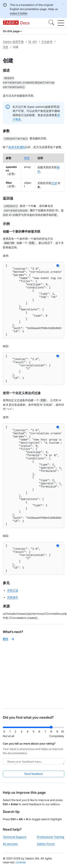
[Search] (51, 23)
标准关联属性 (17, 146)
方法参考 (47, 42)
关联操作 (13, 645)
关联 (6, 47)
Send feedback (33, 774)
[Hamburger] (61, 23)
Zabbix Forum (46, 844)
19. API (32, 42)
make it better (19, 13)
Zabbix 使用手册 (13, 42)
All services (10, 844)
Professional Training (51, 837)
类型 (27, 157)
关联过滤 (13, 638)
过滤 (54, 182)
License (21, 862)
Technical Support (15, 837)
